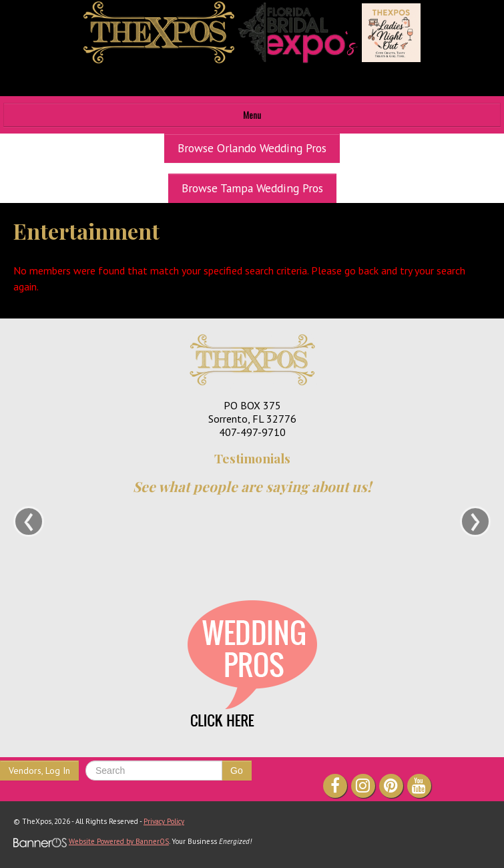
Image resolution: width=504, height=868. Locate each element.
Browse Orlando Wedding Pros (252, 148)
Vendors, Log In (39, 771)
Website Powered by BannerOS (119, 841)
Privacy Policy (164, 821)
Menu (252, 115)
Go (237, 771)
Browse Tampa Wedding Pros (252, 188)
